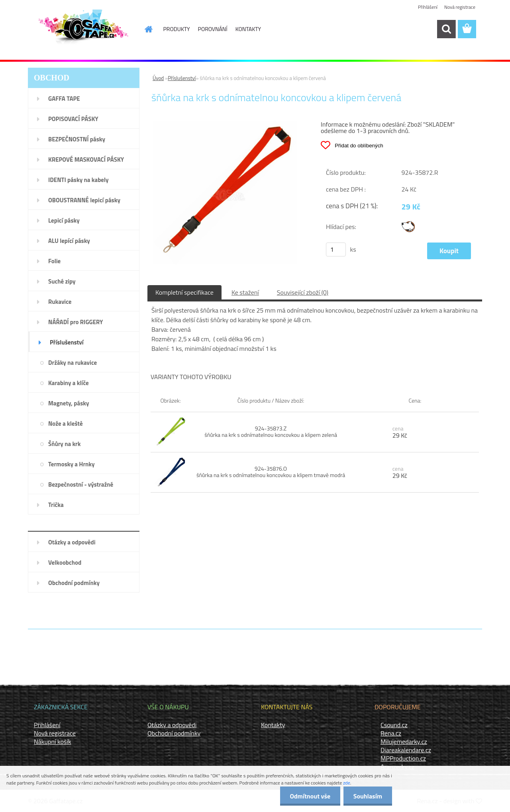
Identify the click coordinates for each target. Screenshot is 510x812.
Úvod (158, 78)
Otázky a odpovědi (172, 725)
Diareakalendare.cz (406, 750)
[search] (446, 29)
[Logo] (83, 29)
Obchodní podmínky (174, 733)
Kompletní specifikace (184, 292)
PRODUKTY (177, 29)
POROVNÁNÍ (213, 29)
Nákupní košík (53, 742)
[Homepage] (144, 29)
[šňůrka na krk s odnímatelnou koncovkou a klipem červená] (225, 124)
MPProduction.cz (403, 758)
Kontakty (273, 725)
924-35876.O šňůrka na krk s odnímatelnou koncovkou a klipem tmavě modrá (271, 472)
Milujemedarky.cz (404, 742)
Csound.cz (394, 725)
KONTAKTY (248, 29)
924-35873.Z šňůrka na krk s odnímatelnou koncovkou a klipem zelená (271, 431)
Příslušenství (182, 78)
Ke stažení (245, 292)
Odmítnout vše (310, 796)
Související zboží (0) (303, 292)
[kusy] (336, 249)
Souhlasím (368, 796)
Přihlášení (428, 7)
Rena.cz (391, 733)
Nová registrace (460, 7)
